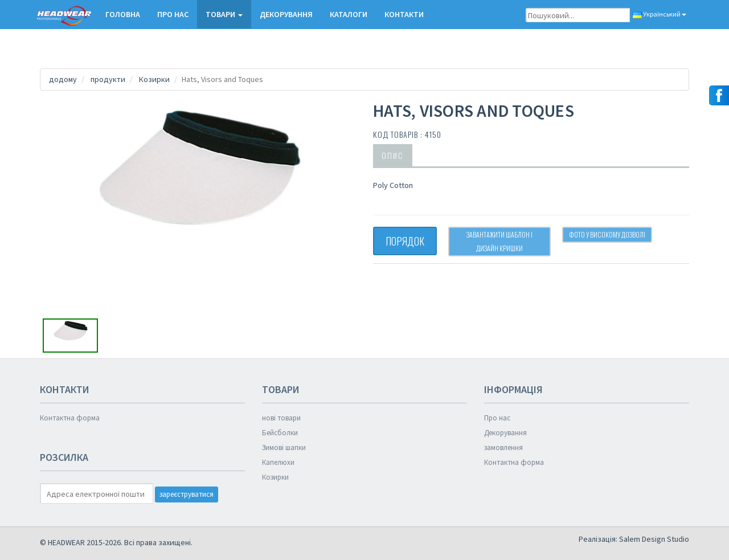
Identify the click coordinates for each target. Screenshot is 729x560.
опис (393, 155)
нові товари (281, 418)
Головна (123, 14)
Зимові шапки (284, 447)
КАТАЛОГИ (349, 14)
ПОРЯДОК (405, 241)
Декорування (286, 14)
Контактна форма (70, 418)
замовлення (503, 447)
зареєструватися (187, 494)
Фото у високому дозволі (607, 234)
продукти (108, 79)
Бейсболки (280, 433)
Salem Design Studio (654, 539)
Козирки (154, 79)
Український (660, 14)
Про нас (173, 14)
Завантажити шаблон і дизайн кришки (499, 241)
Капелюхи (278, 462)
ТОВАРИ (224, 14)
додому (63, 79)
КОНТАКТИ (404, 14)
